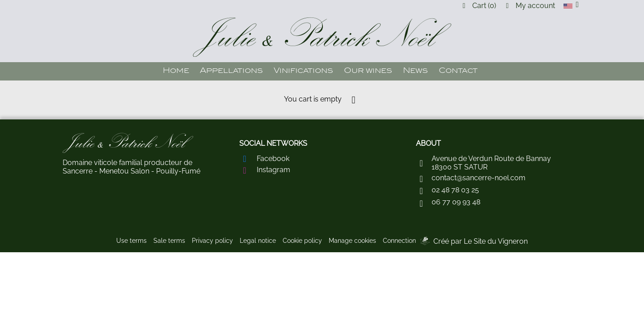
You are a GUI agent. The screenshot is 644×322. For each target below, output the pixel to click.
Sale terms (169, 241)
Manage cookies (352, 241)
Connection (399, 241)
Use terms (131, 241)
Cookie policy (302, 241)
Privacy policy (212, 241)
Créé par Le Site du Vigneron (481, 241)
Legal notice (258, 241)
